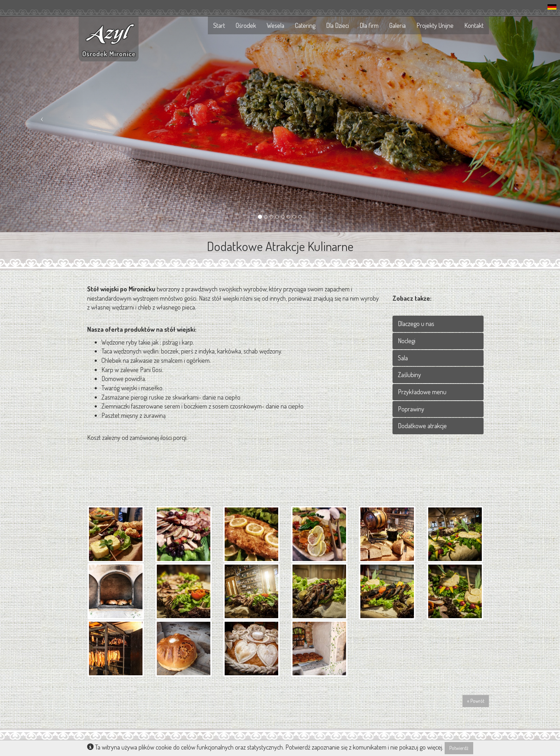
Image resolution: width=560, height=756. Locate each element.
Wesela (276, 25)
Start (219, 25)
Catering (305, 25)
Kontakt (474, 25)
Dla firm (369, 25)
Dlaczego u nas (416, 324)
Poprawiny (411, 409)
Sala (403, 358)
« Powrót (476, 701)
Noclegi (407, 341)
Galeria (397, 25)
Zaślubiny (409, 375)
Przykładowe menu (422, 392)
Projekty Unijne (435, 25)
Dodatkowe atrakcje (422, 426)
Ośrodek (246, 25)
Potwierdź (459, 748)
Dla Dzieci (337, 25)
